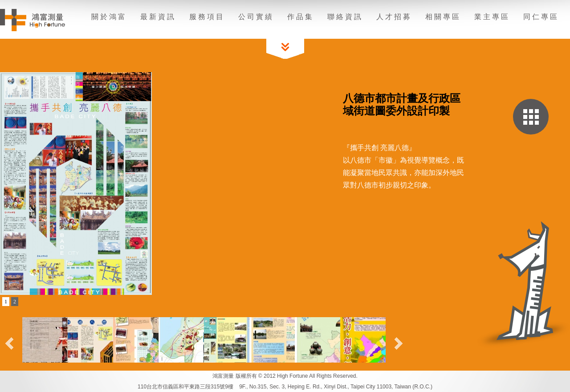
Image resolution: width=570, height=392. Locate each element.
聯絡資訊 (345, 17)
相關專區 (443, 17)
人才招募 (394, 17)
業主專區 (492, 17)
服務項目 (207, 17)
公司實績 (256, 17)
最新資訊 (158, 17)
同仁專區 (541, 17)
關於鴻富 (109, 17)
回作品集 (531, 117)
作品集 (301, 17)
